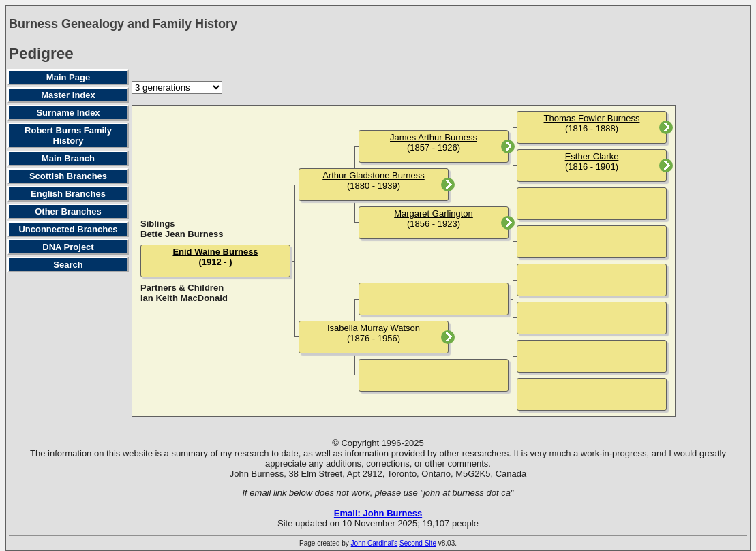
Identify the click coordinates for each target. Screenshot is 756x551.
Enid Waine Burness (215, 252)
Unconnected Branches (68, 229)
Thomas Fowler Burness (592, 118)
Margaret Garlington (434, 214)
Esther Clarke (592, 156)
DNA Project (68, 247)
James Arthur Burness (434, 137)
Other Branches (68, 211)
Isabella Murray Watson (374, 328)
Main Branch (68, 158)
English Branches (68, 194)
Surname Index (68, 113)
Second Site (418, 543)
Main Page (68, 77)
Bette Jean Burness (182, 234)
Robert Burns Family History (68, 136)
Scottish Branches (68, 176)
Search (68, 265)
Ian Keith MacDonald (184, 298)
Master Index (68, 95)
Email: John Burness (378, 513)
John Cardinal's (375, 543)
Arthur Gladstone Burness (374, 175)
